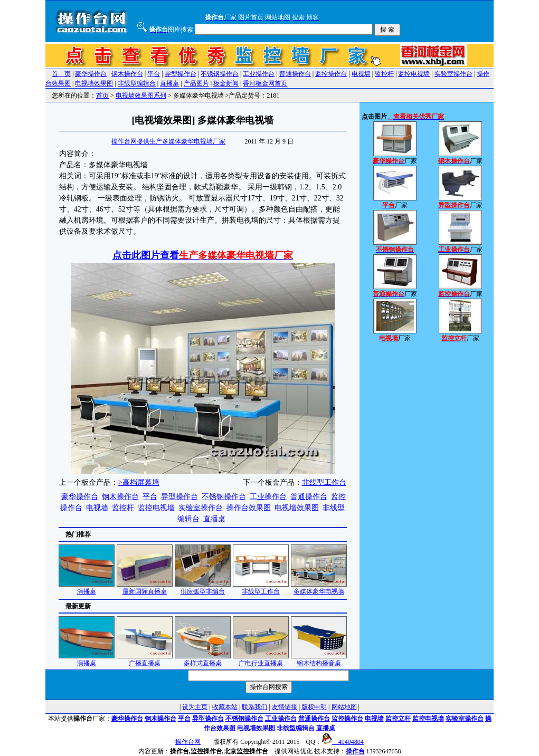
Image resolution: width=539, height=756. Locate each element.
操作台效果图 (249, 508)
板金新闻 (226, 83)
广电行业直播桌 (261, 660)
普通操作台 (295, 74)
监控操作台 (331, 74)
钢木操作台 (127, 74)
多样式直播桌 (203, 660)
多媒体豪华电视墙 (319, 588)
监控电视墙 (414, 74)
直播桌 (169, 83)
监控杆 (384, 74)
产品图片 (196, 83)
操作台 (355, 751)
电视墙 (361, 74)
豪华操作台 (91, 74)
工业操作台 (259, 74)
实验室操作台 (453, 74)
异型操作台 (181, 74)
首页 (102, 95)
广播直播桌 (145, 660)
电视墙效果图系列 (141, 95)
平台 (154, 74)
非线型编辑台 (137, 83)
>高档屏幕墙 (139, 482)
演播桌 (87, 588)
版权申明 (314, 707)
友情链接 (285, 707)
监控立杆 (398, 719)
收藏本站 (225, 707)
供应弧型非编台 (203, 588)
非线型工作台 (324, 482)
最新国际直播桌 (145, 588)
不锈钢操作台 (220, 74)
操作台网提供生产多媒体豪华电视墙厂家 (168, 141)
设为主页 (195, 707)
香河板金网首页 (265, 83)
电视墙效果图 (94, 83)
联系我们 (254, 707)
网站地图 (344, 707)
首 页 (61, 74)
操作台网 (188, 742)
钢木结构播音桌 (319, 660)
